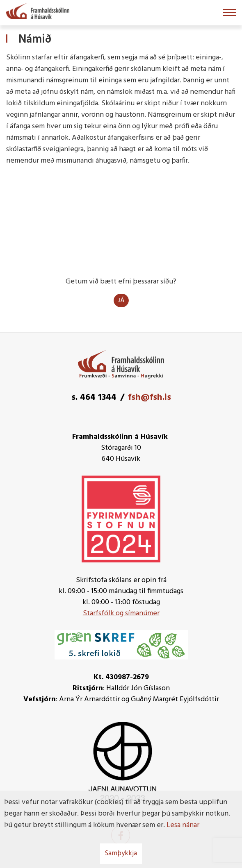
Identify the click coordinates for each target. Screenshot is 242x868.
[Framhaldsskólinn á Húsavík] (38, 10)
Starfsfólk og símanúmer (121, 613)
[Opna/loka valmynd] (229, 12)
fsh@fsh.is (150, 398)
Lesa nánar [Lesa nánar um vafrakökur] (183, 825)
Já (121, 301)
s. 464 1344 (94, 398)
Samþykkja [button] (121, 853)
